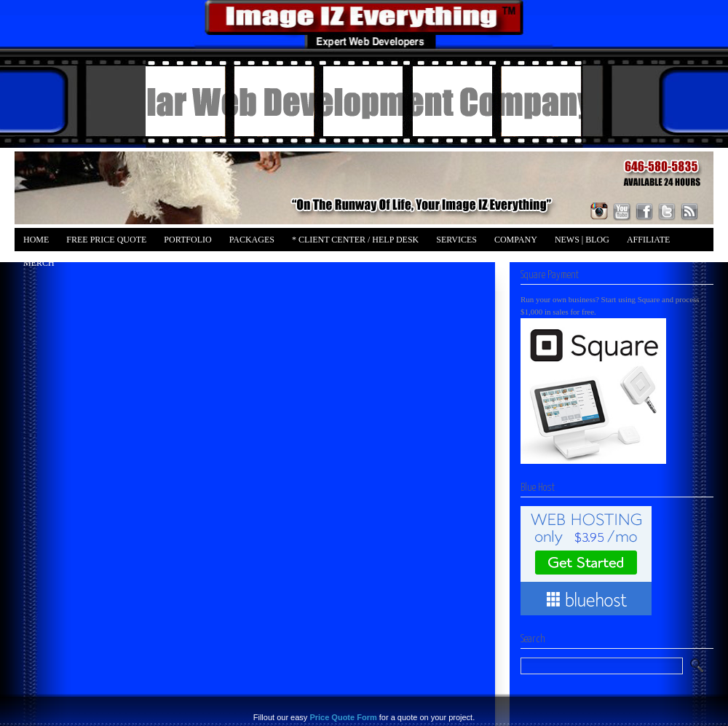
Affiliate (648, 240)
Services (456, 240)
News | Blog (582, 240)
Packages (252, 240)
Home (36, 240)
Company (516, 240)
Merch (39, 263)
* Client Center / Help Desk (355, 240)
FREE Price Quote (106, 240)
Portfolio (187, 240)
